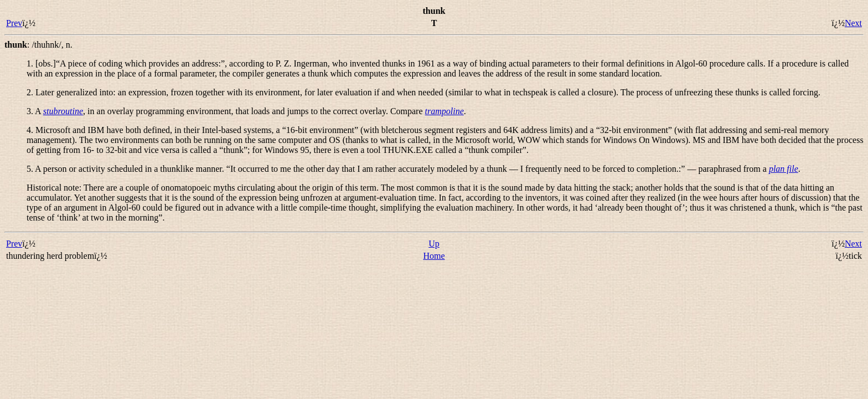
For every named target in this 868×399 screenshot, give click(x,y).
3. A (35, 111)
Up (434, 244)
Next (853, 23)
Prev (14, 23)
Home (434, 256)
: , (38, 45)
